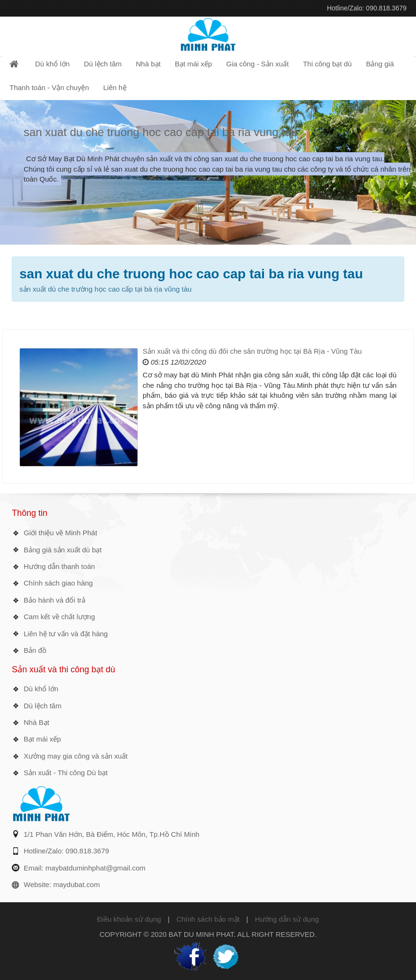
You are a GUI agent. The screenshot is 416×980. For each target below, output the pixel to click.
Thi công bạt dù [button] (327, 64)
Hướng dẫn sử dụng (287, 919)
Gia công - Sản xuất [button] (257, 64)
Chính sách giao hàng (58, 583)
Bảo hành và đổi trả (54, 600)
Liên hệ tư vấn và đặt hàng (66, 634)
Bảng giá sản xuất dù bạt (63, 550)
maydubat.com (76, 884)
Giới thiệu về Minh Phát (60, 533)
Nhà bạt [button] (148, 64)
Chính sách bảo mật (208, 919)
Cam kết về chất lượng (59, 617)
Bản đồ (35, 650)
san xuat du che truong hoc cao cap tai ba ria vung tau (161, 132)
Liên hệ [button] (115, 87)
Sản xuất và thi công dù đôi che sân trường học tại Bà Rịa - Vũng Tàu (252, 351)
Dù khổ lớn (41, 689)
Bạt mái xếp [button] (194, 64)
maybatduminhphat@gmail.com (95, 868)
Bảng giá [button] (380, 64)
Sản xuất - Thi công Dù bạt (66, 773)
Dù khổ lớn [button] (52, 64)
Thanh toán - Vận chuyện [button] (49, 87)
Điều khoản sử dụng (129, 919)
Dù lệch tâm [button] (103, 64)
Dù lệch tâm (43, 706)
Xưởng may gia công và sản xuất (76, 756)
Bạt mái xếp (42, 739)
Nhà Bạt (36, 722)
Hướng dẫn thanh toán (59, 566)
